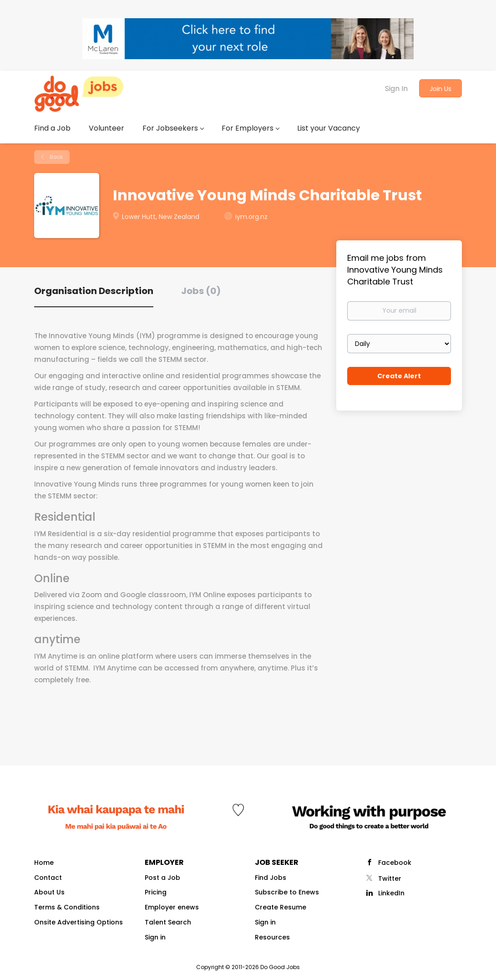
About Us (49, 892)
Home (44, 863)
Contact (48, 878)
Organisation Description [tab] (94, 291)
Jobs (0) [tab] (201, 291)
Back (56, 157)
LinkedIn (391, 893)
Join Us (440, 89)
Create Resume (281, 907)
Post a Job (162, 878)
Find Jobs (271, 878)
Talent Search (168, 922)
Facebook (395, 863)
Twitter (390, 878)
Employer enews (172, 907)
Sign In (396, 89)
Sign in (155, 937)
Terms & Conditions (67, 907)
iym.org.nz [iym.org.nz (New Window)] (251, 217)
